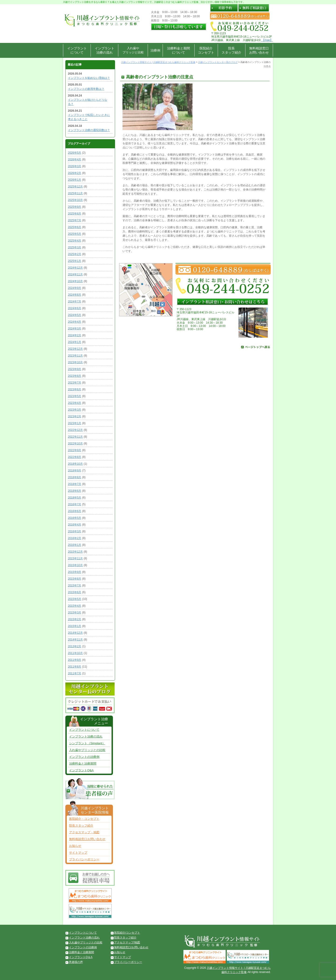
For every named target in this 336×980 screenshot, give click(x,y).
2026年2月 (75, 173)
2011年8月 (75, 667)
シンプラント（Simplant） (87, 743)
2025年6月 (75, 227)
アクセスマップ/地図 (127, 942)
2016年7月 (75, 504)
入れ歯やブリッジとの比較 (87, 750)
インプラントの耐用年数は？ (86, 89)
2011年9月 (75, 660)
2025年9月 (75, 207)
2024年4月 (75, 322)
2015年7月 (75, 585)
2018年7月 (75, 484)
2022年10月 (75, 443)
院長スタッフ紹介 (231, 50)
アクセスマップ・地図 (84, 832)
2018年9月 (75, 471)
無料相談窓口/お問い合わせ (131, 947)
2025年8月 (75, 214)
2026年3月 (75, 166)
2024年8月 (75, 295)
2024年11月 (75, 274)
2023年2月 (75, 416)
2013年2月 (75, 646)
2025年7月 (75, 220)
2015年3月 (75, 613)
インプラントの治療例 (84, 757)
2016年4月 (75, 525)
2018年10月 (75, 464)
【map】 (267, 40)
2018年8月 (75, 477)
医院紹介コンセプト (206, 50)
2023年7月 (75, 383)
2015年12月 (75, 552)
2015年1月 (75, 626)
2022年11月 (75, 437)
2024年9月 (75, 288)
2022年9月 (75, 450)
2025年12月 (75, 187)
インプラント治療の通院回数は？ (89, 130)
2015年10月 (75, 565)
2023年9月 (75, 369)
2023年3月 (75, 410)
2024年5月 (75, 315)
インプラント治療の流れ (105, 50)
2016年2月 (75, 538)
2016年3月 (75, 531)
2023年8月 (75, 376)
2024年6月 (75, 308)
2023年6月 (75, 389)
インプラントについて (77, 50)
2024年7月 (75, 301)
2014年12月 (75, 633)
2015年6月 (75, 592)
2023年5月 (75, 396)
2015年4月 (75, 606)
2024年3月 (75, 329)
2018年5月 (75, 498)
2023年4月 (75, 403)
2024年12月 (75, 268)
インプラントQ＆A (81, 957)
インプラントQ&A (81, 770)
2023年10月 (75, 362)
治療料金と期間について (178, 50)
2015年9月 (75, 572)
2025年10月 (75, 200)
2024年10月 (75, 281)
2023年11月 (75, 356)
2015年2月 (75, 619)
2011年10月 (75, 653)
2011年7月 (75, 673)
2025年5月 (75, 234)
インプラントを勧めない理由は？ (89, 78)
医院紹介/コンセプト (127, 933)
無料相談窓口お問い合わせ (259, 50)
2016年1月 (75, 545)
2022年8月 (75, 457)
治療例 (155, 50)
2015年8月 (75, 579)
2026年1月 (75, 180)
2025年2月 (75, 254)
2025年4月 (75, 241)
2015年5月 (75, 599)
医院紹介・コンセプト (84, 819)
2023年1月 (75, 423)
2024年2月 (75, 335)
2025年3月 (75, 247)
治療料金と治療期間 (83, 764)
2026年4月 (75, 159)
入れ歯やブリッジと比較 (133, 50)
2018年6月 (75, 491)
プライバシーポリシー (84, 859)
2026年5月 (75, 153)
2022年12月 (75, 430)
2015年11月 (75, 558)
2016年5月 (75, 518)
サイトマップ (78, 853)
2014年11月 (75, 640)
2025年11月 (75, 193)
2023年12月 (75, 349)
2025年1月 (75, 261)
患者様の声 (76, 962)
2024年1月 (75, 342)
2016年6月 (75, 511)
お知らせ (75, 846)
